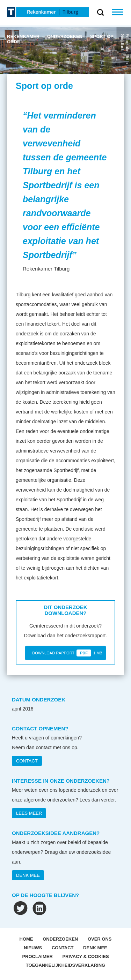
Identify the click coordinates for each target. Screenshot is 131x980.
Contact (63, 948)
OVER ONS (100, 939)
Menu (121, 12)
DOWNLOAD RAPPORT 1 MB (67, 653)
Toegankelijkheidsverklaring (65, 965)
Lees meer (29, 813)
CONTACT (27, 761)
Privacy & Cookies (85, 956)
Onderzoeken (60, 939)
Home (26, 939)
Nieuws (33, 948)
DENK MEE (28, 875)
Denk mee (95, 948)
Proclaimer (37, 956)
